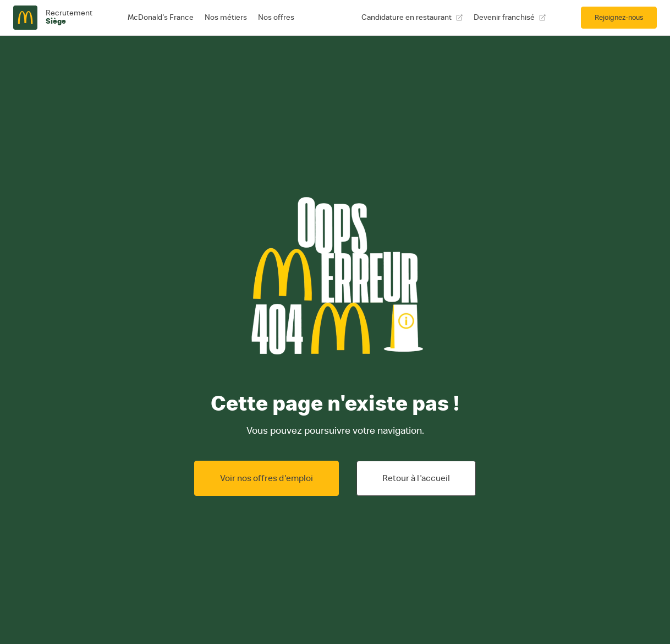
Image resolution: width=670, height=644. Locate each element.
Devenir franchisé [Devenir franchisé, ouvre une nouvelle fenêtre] (510, 18)
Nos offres (276, 18)
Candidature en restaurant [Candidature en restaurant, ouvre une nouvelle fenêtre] (412, 18)
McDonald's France (161, 18)
